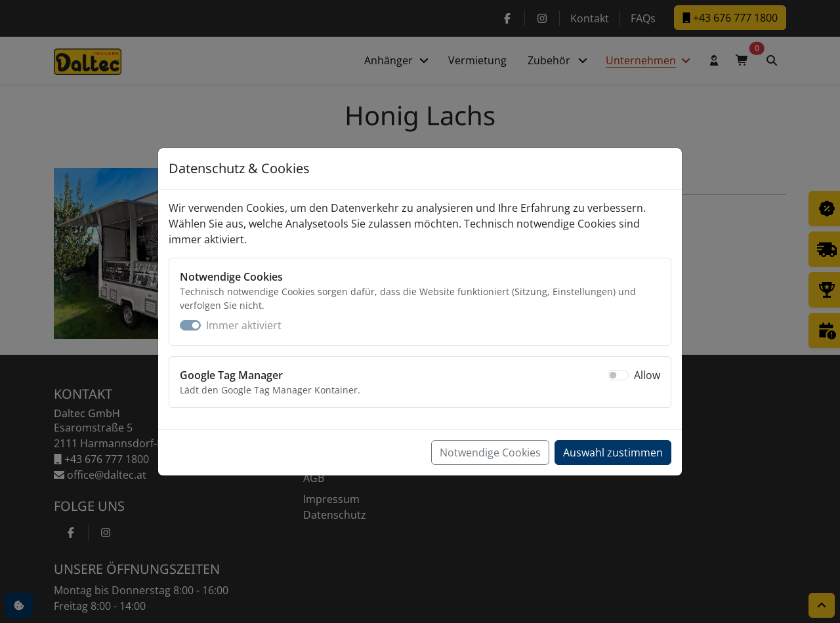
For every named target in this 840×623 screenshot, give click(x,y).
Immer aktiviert (244, 325)
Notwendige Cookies (490, 452)
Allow (647, 375)
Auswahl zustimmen (613, 452)
